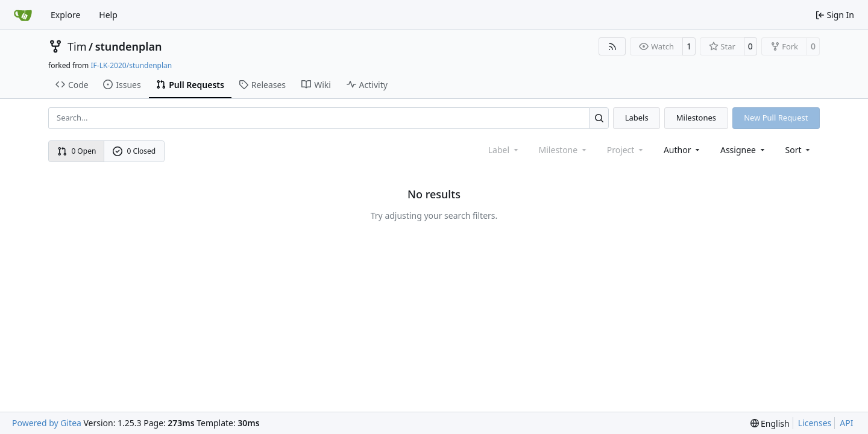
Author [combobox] (683, 150)
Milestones (696, 118)
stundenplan (129, 46)
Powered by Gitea (47, 423)
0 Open (77, 151)
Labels (637, 118)
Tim (77, 46)
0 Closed (134, 151)
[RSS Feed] (612, 46)
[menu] (799, 150)
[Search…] (599, 118)
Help (108, 15)
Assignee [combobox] (744, 150)
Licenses (815, 423)
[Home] (23, 15)
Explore (65, 15)
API (846, 423)
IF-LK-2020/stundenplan (131, 65)
